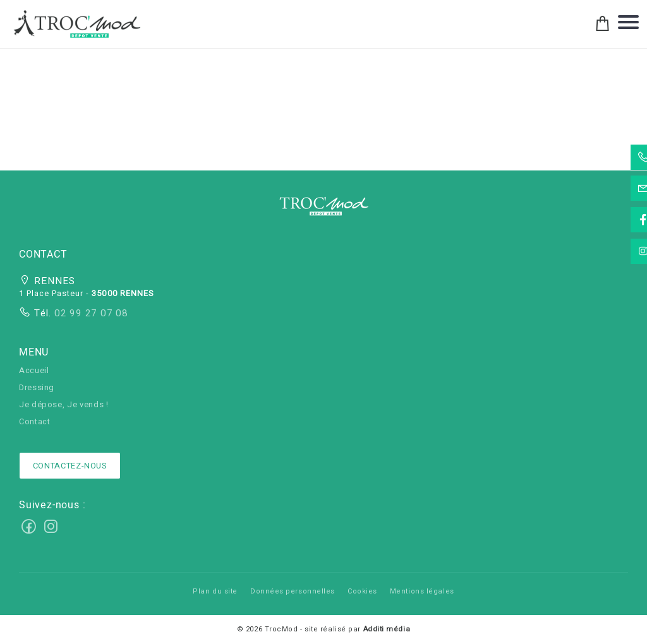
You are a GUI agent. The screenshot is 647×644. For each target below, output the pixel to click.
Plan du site (215, 591)
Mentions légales (422, 591)
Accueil (34, 371)
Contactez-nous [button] (70, 466)
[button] (323, 210)
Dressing (37, 388)
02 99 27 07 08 (90, 313)
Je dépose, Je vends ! (63, 405)
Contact (34, 422)
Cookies (362, 591)
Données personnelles (293, 591)
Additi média (387, 629)
